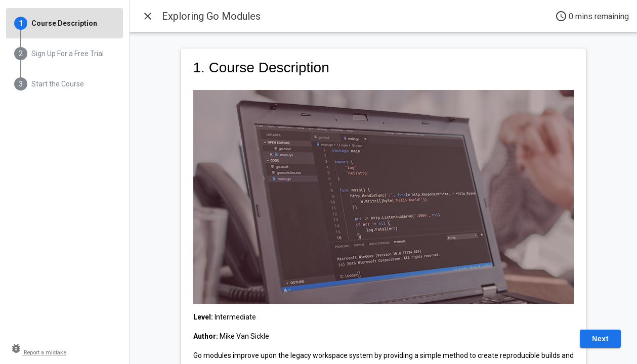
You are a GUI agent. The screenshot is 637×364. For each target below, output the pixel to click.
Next (600, 339)
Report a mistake (38, 353)
